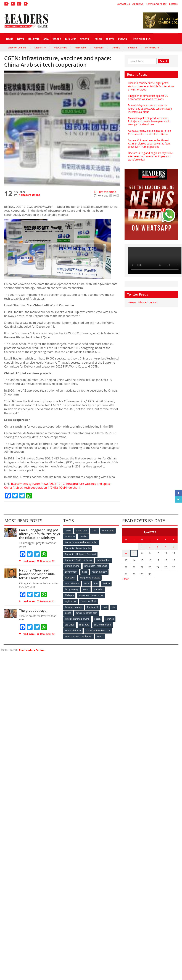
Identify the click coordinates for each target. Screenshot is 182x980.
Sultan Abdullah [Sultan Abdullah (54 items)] (73, 631)
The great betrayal (33, 611)
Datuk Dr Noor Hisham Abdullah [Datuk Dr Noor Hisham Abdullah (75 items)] (81, 542)
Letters (173, 4)
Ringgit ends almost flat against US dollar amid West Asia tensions (148, 97)
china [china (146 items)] (94, 531)
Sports (84, 39)
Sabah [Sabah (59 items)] (98, 619)
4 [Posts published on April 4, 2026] (166, 546)
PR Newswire (152, 48)
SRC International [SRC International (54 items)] (103, 625)
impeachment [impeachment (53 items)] (72, 584)
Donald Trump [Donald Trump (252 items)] (72, 566)
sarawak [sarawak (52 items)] (110, 619)
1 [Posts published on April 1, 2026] (142, 546)
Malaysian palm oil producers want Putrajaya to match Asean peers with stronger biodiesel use (149, 121)
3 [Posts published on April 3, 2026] (158, 546)
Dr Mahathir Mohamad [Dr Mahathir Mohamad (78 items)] (96, 566)
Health (97, 39)
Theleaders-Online (29, 195)
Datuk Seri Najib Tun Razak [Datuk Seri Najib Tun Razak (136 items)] (78, 560)
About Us (138, 4)
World (57, 39)
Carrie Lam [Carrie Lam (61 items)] (82, 531)
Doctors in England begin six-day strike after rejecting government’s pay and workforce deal (151, 156)
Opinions (99, 48)
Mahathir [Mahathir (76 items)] (98, 589)
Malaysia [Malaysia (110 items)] (69, 595)
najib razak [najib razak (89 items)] (71, 601)
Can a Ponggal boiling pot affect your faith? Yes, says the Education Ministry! (39, 534)
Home (10, 39)
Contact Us (123, 4)
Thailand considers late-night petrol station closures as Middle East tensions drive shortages (151, 86)
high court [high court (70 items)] (70, 578)
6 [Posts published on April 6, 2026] (126, 553)
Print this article (105, 192)
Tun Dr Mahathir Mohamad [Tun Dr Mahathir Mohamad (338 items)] (79, 636)
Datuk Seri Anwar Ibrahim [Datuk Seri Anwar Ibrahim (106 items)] (78, 548)
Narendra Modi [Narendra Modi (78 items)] (88, 601)
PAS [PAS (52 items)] (105, 607)
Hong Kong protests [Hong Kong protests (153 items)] (90, 578)
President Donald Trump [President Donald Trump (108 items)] (77, 619)
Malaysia (34, 39)
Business (71, 39)
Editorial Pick (142, 39)
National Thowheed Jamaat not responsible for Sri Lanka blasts (37, 574)
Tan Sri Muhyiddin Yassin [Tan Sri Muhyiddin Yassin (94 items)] (98, 631)
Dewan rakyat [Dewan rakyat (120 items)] (104, 560)
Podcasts (133, 48)
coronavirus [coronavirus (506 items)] (108, 531)
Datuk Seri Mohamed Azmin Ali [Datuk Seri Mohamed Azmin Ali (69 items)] (81, 554)
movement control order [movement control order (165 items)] (91, 595)
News (20, 39)
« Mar (126, 579)
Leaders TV (40, 48)
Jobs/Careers (60, 48)
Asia (46, 39)
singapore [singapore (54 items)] (84, 625)
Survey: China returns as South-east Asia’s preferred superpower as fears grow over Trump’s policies (149, 143)
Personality (81, 48)
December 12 (46, 561)
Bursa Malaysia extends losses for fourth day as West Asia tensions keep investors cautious (150, 108)
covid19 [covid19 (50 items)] (83, 536)
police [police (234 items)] (68, 613)
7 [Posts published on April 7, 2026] (134, 553)
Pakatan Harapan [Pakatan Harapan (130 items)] (74, 607)
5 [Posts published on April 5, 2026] (174, 546)
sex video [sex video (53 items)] (70, 625)
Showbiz (116, 48)
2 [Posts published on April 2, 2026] (150, 546)
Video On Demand (17, 48)
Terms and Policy (156, 4)
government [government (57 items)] (71, 572)
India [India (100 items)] (86, 584)
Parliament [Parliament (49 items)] (93, 607)
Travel (110, 39)
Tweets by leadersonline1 (143, 302)
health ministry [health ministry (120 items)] (99, 572)
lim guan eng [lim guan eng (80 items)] (72, 589)
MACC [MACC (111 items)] (86, 589)
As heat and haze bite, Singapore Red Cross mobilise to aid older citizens (150, 132)
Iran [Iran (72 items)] (96, 584)
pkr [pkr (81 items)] (113, 607)
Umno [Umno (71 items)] (100, 636)
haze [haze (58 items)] (85, 572)
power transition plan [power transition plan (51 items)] (87, 613)
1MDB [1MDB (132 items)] (68, 531)
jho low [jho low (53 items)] (106, 584)
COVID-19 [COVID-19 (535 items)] (70, 536)
